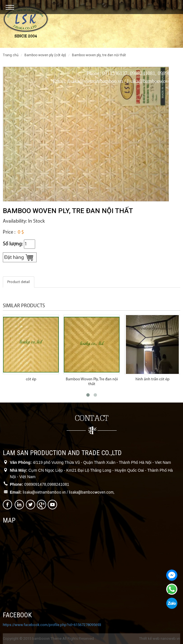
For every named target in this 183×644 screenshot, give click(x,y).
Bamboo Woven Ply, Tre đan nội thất (92, 382)
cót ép (31, 379)
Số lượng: (13, 244)
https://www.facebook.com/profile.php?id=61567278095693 (52, 625)
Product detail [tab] (19, 282)
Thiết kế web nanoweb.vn (160, 639)
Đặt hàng (14, 258)
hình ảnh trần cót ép (152, 379)
